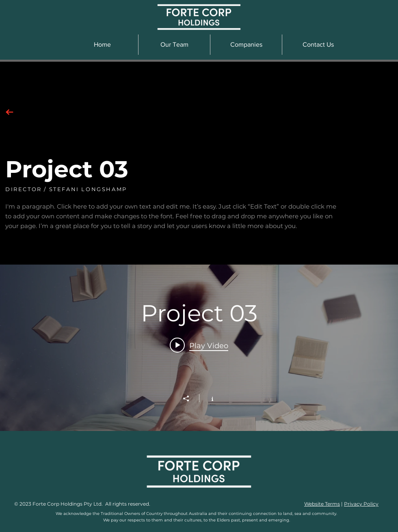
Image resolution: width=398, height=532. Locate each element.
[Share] (190, 398)
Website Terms (322, 504)
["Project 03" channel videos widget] (199, 348)
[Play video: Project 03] (199, 345)
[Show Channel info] (208, 398)
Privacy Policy (361, 504)
